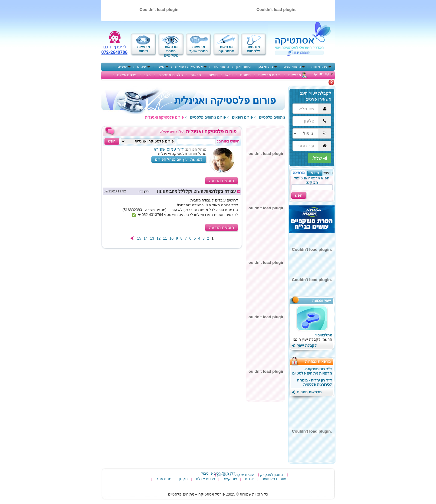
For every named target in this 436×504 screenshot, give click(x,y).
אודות (249, 479)
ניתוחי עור (221, 67)
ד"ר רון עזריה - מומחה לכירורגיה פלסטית (314, 382)
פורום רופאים (242, 117)
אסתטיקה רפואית (189, 67)
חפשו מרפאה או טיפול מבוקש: (312, 180)
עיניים (142, 67)
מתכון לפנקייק (271, 475)
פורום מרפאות (269, 75)
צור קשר (230, 479)
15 (139, 238)
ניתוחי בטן (265, 67)
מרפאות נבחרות (320, 362)
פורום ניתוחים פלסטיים (208, 117)
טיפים (213, 75)
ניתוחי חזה (319, 67)
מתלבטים (320, 82)
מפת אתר (164, 479)
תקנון (183, 479)
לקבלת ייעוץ (304, 345)
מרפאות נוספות (307, 392)
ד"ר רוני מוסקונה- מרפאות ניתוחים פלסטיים (312, 371)
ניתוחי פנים (292, 67)
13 (152, 238)
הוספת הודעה (221, 181)
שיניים (122, 67)
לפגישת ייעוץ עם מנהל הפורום (179, 159)
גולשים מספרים (170, 75)
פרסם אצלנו (127, 75)
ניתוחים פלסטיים (272, 117)
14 (145, 238)
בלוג (147, 75)
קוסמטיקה (321, 74)
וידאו (229, 75)
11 (165, 238)
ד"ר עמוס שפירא (169, 149)
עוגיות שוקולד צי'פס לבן (235, 475)
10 (172, 238)
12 (159, 238)
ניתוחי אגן (243, 67)
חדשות (196, 75)
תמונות (245, 75)
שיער (161, 67)
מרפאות (295, 75)
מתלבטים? (324, 335)
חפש (299, 195)
